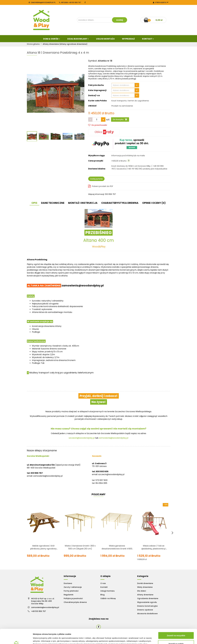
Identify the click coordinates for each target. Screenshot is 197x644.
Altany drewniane (145, 595)
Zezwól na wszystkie (176, 621)
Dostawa (68, 583)
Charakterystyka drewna (75, 602)
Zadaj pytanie (96, 179)
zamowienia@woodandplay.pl (42, 2)
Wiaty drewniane (145, 587)
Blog (102, 595)
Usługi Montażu (105, 39)
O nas (103, 583)
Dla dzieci (142, 591)
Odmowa (176, 637)
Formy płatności (71, 591)
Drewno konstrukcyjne (147, 606)
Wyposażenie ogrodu (147, 602)
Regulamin (69, 595)
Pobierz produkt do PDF (101, 186)
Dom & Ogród (52, 39)
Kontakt (148, 39)
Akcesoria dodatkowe (147, 614)
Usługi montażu (107, 591)
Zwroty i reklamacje (73, 587)
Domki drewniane (145, 583)
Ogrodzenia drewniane (148, 598)
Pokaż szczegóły (134, 638)
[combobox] (125, 85)
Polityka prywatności (73, 598)
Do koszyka (120, 119)
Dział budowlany (78, 39)
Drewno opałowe (145, 610)
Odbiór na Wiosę (108, 598)
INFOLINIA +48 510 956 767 (70, 2)
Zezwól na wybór (176, 629)
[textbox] (123, 85)
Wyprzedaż (128, 39)
